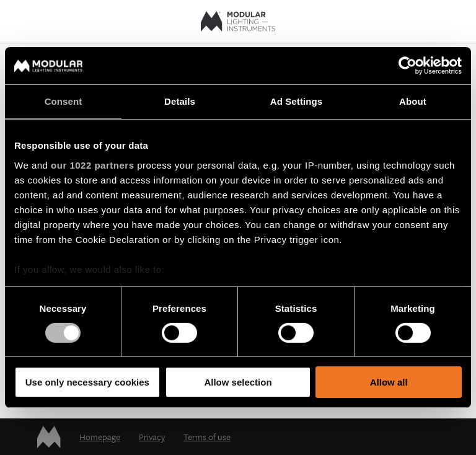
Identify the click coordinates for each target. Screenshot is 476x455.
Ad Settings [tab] (296, 101)
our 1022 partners (92, 165)
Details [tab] (180, 101)
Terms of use (207, 437)
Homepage (100, 437)
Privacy (152, 437)
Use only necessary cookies (87, 382)
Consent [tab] (64, 101)
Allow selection (238, 382)
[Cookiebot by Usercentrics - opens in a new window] (408, 66)
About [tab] (413, 101)
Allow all (389, 382)
